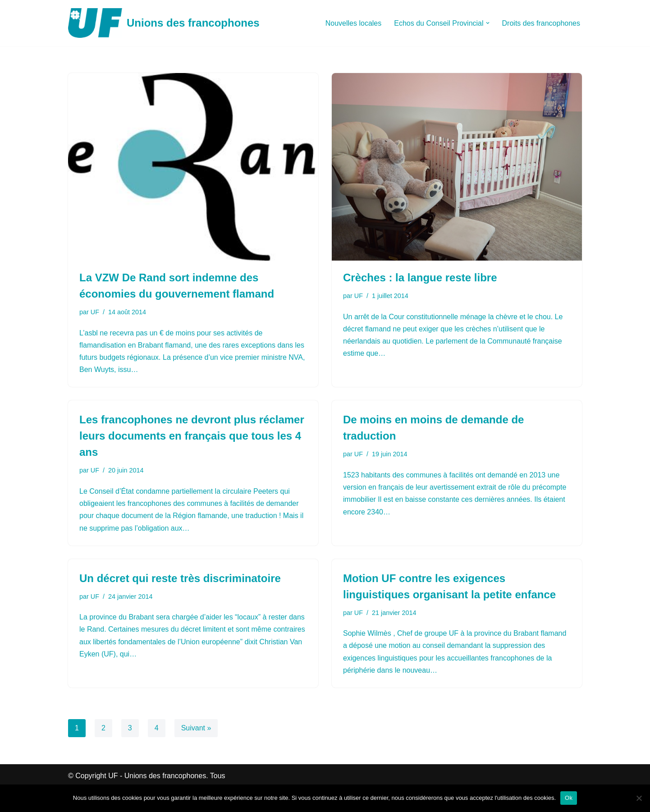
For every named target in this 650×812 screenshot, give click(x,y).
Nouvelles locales (354, 23)
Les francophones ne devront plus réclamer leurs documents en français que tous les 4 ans (192, 436)
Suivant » (196, 728)
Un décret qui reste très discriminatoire (180, 578)
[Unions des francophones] (164, 23)
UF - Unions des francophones (157, 776)
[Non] (639, 798)
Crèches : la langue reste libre (420, 278)
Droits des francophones (541, 23)
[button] (488, 23)
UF (95, 312)
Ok (569, 798)
